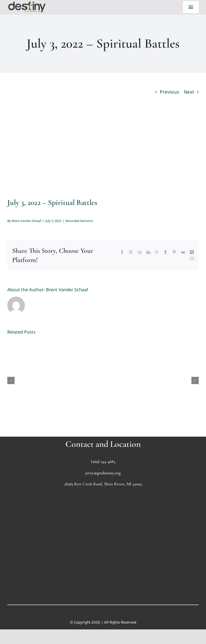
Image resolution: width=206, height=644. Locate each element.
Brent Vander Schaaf (26, 221)
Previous (169, 92)
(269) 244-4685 (103, 461)
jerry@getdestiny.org (103, 473)
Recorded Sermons (79, 221)
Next (189, 92)
